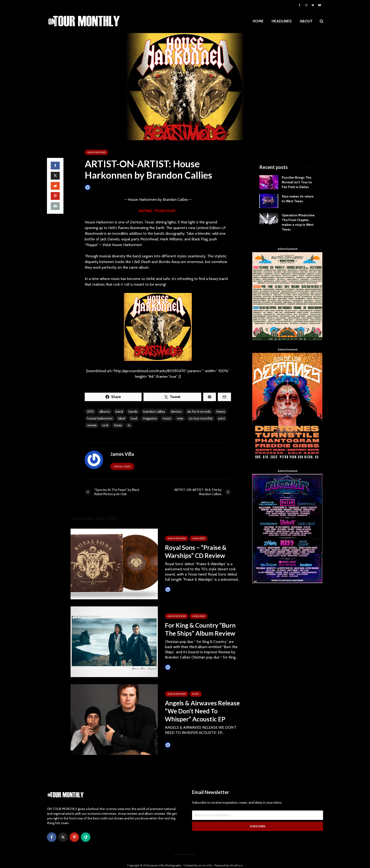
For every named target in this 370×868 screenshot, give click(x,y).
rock (105, 425)
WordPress (236, 857)
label (122, 418)
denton (176, 411)
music (167, 418)
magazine (150, 418)
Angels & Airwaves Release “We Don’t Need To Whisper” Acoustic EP (202, 711)
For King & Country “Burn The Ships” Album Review (200, 629)
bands (133, 411)
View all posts (122, 467)
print (222, 418)
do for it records (199, 411)
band (119, 411)
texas (118, 425)
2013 (90, 411)
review (92, 425)
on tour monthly (201, 418)
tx (129, 425)
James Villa (95, 187)
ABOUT (306, 21)
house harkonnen (100, 418)
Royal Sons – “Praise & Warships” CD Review (196, 551)
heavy (221, 411)
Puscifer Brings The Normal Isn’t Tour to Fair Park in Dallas (297, 182)
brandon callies (154, 411)
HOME (258, 21)
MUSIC (196, 694)
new (180, 418)
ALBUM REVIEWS (96, 152)
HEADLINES (282, 21)
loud (134, 418)
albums (105, 411)
